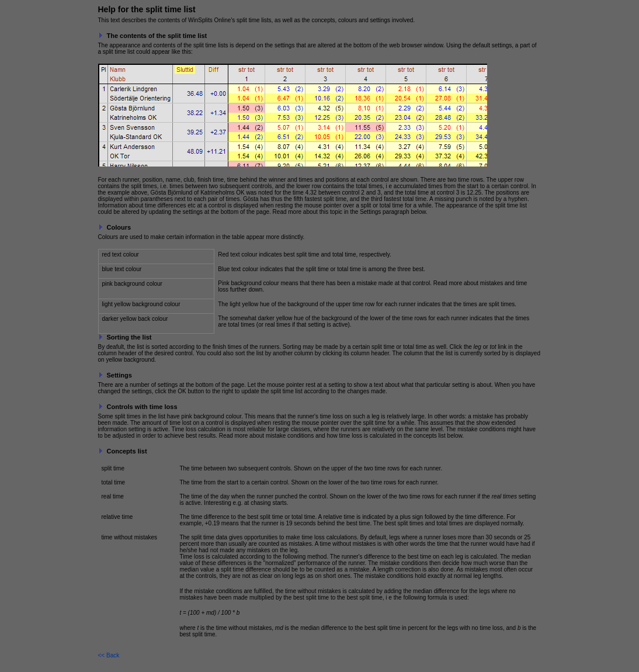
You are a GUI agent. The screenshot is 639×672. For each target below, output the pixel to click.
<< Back (109, 655)
